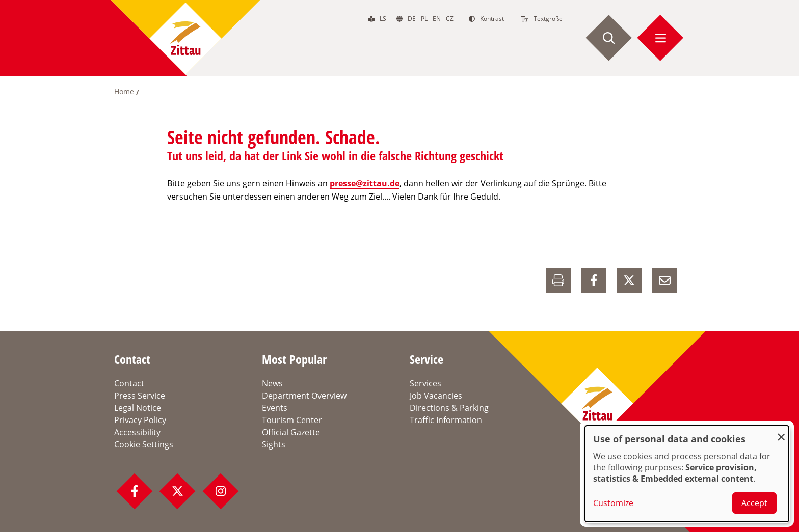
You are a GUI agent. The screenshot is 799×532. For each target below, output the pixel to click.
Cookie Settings (144, 444)
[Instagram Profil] (221, 491)
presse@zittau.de (365, 183)
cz (450, 19)
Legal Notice (138, 408)
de (412, 19)
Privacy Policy (140, 420)
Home (124, 91)
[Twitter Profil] (177, 491)
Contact (129, 383)
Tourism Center (292, 420)
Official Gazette (291, 432)
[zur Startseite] (185, 38)
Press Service (140, 396)
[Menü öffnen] (660, 38)
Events (275, 408)
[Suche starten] (609, 38)
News (272, 383)
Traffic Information (446, 420)
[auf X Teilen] (629, 281)
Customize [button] (613, 503)
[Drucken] (558, 281)
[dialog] (687, 474)
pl (424, 19)
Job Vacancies (436, 396)
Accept (754, 503)
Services (425, 383)
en (437, 19)
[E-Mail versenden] (664, 281)
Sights (274, 444)
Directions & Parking (449, 408)
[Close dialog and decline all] (781, 432)
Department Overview (304, 396)
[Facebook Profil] (135, 491)
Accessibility (137, 432)
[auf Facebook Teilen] (594, 281)
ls (383, 19)
